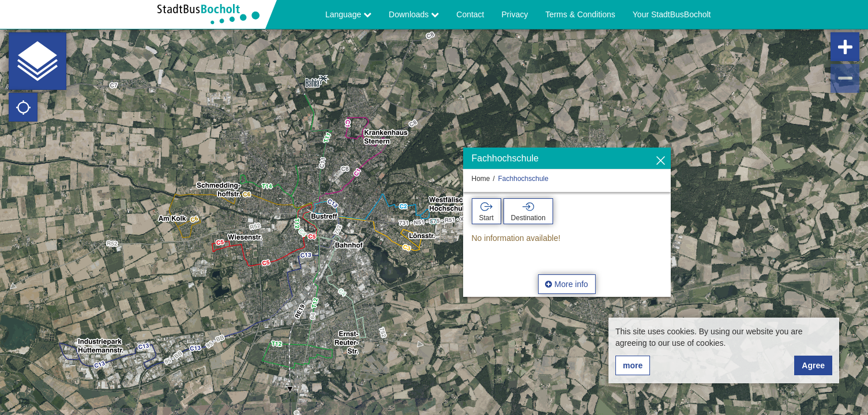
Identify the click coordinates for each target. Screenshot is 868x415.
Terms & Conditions (580, 14)
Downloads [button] (414, 14)
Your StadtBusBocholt (672, 14)
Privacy (515, 14)
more (633, 365)
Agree (813, 365)
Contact (470, 14)
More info (566, 284)
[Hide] (661, 161)
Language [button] (348, 14)
